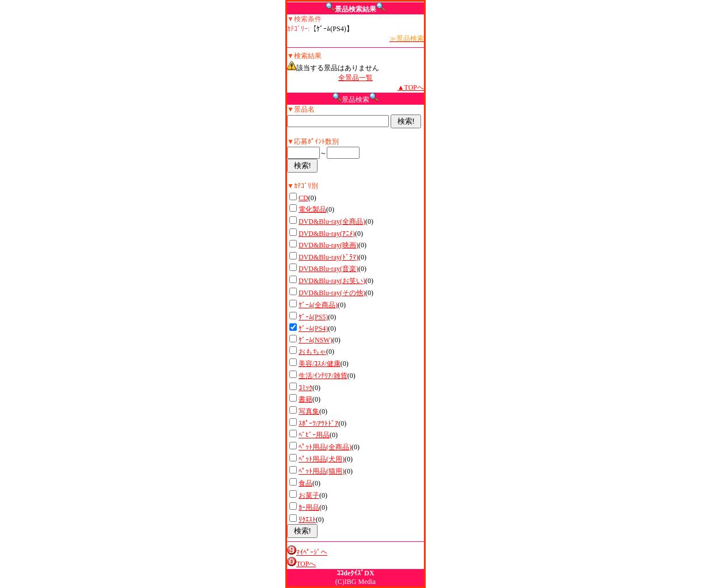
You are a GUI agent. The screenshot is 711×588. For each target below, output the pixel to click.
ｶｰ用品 (309, 507)
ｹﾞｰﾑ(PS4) (313, 329)
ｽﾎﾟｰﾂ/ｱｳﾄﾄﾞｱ (318, 423)
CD (303, 198)
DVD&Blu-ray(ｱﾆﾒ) (327, 234)
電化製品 (312, 209)
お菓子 (309, 495)
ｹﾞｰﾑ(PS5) (313, 317)
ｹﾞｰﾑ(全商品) (318, 305)
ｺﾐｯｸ (305, 388)
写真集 (309, 411)
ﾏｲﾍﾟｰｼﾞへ (312, 552)
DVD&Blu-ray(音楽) (328, 269)
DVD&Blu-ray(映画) (328, 245)
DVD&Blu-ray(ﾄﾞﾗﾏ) (328, 257)
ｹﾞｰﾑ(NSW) (316, 340)
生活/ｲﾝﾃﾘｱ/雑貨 (323, 376)
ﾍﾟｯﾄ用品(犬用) (322, 459)
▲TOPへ (411, 87)
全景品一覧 (355, 78)
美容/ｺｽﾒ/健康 (320, 364)
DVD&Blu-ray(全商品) (332, 222)
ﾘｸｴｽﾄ (307, 520)
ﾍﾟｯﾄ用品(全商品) (325, 447)
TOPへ (306, 564)
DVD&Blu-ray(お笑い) (332, 281)
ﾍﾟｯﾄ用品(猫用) (322, 471)
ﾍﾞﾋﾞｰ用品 (314, 435)
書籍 (305, 399)
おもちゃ (312, 352)
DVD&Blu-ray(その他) (332, 293)
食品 (305, 483)
